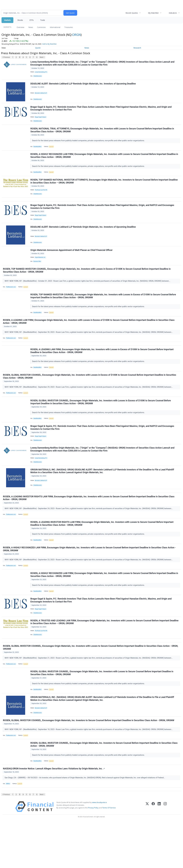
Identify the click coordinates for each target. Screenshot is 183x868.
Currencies (41, 27)
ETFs (32, 20)
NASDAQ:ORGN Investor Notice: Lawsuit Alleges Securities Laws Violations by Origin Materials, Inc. (54, 813)
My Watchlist (153, 13)
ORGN (76, 35)
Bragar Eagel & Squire (41, 120)
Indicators (173, 13)
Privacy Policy (93, 854)
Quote (38, 48)
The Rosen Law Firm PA (42, 197)
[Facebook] (153, 853)
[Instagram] (165, 853)
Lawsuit (53, 151)
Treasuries (69, 27)
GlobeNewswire (38, 77)
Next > (42, 57)
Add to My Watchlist (49, 44)
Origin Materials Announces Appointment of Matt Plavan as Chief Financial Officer (72, 263)
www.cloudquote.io (100, 849)
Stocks (20, 20)
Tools (43, 20)
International (55, 27)
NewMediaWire (38, 151)
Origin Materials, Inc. (41, 270)
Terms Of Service (109, 854)
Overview (20, 27)
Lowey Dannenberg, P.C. (42, 73)
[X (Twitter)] (147, 853)
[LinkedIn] (159, 853)
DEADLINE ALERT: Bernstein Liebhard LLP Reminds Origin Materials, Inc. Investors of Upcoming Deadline (83, 86)
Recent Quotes (132, 13)
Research (137, 48)
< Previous (6, 57)
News (31, 27)
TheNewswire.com (12, 301)
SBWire (9, 828)
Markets (7, 20)
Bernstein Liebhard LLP (42, 95)
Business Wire (38, 274)
